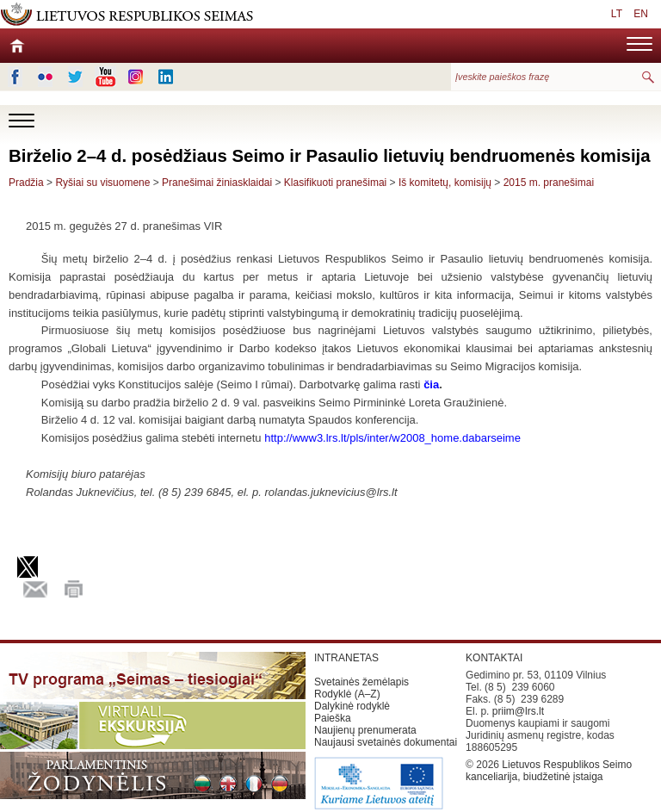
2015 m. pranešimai (549, 183)
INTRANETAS (346, 658)
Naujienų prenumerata (365, 730)
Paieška (333, 718)
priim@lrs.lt (518, 711)
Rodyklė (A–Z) (347, 694)
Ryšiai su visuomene (102, 183)
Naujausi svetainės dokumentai (386, 742)
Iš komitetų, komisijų (445, 183)
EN (641, 14)
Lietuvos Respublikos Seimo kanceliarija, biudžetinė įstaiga (549, 771)
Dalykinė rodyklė (352, 706)
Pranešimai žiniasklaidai (217, 183)
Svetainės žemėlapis (361, 682)
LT (617, 14)
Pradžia (26, 183)
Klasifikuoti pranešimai (335, 183)
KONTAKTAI (494, 658)
